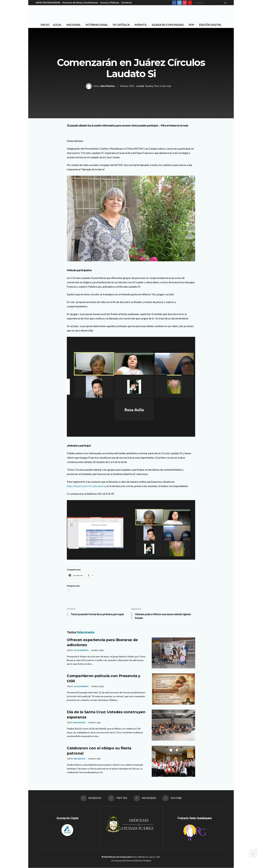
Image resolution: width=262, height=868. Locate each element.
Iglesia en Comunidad (168, 25)
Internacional (97, 25)
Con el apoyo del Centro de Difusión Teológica (131, 861)
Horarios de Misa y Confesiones (80, 3)
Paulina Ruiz (79, 723)
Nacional (73, 25)
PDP (191, 25)
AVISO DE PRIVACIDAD (48, 3)
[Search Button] (225, 3)
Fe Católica (121, 25)
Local (57, 25)
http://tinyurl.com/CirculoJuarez (85, 486)
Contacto (126, 3)
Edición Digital (210, 25)
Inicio (45, 25)
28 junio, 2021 (127, 86)
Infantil (141, 25)
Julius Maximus (107, 86)
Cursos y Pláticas (110, 3)
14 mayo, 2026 (97, 650)
